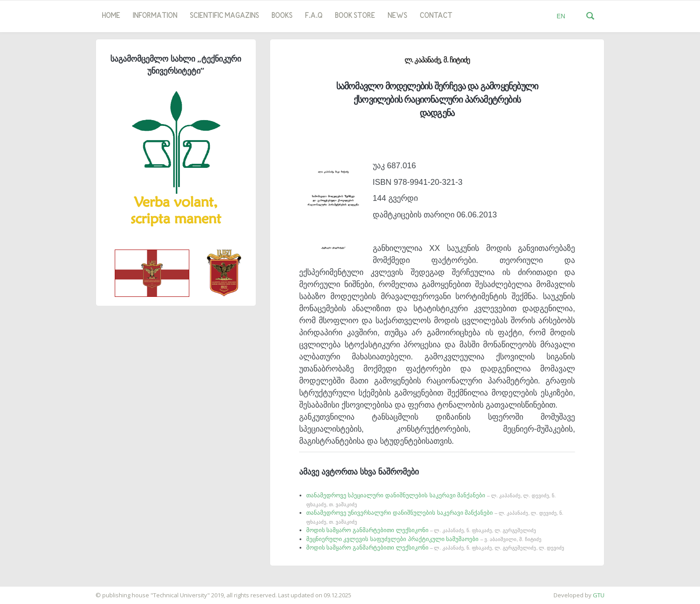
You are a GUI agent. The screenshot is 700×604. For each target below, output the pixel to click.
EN (561, 16)
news (397, 16)
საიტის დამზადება (26, 591)
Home (111, 16)
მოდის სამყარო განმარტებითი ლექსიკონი (421, 530)
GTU (599, 595)
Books (282, 16)
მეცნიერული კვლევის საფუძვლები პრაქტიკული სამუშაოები (424, 539)
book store (355, 16)
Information (155, 16)
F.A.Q (314, 16)
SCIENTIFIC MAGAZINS (224, 16)
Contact (436, 16)
